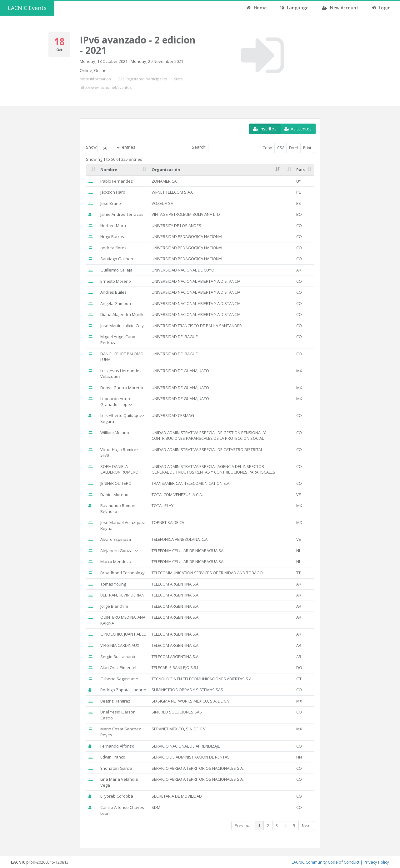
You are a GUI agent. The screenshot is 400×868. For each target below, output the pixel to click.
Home (257, 8)
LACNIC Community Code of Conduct (325, 862)
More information (95, 79)
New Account (340, 8)
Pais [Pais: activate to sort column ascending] (300, 170)
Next (306, 825)
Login (381, 8)
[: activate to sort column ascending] (92, 170)
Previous (243, 825)
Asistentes (298, 129)
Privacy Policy (376, 862)
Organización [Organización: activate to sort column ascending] (166, 170)
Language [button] (294, 8)
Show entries (111, 148)
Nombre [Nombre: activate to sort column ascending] (109, 170)
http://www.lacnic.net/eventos (106, 87)
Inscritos (265, 129)
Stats (178, 79)
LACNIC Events (27, 8)
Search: (225, 148)
